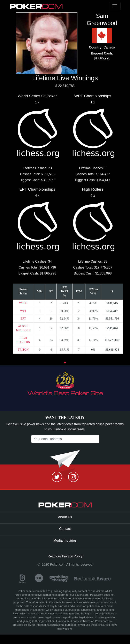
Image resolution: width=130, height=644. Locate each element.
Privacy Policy (72, 556)
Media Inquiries (65, 540)
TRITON (23, 350)
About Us (65, 517)
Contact (65, 529)
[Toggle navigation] (115, 6)
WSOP (23, 303)
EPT (23, 319)
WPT (23, 311)
